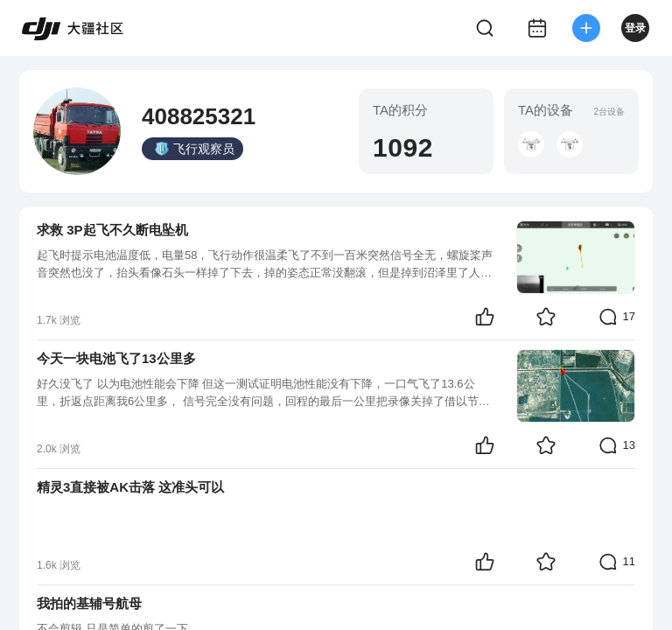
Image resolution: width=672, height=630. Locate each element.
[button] (531, 144)
